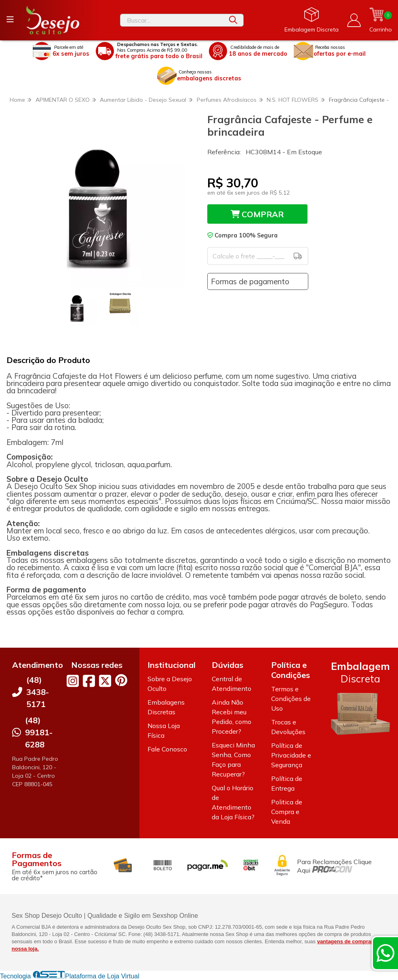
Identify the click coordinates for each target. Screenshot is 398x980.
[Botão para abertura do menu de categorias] (10, 19)
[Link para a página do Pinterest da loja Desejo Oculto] (121, 680)
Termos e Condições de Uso (291, 699)
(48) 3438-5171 (38, 692)
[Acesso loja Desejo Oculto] (354, 20)
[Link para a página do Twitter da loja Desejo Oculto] (105, 681)
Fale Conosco (167, 749)
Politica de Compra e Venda (287, 812)
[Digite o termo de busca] (172, 20)
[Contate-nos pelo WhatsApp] (385, 953)
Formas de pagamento (250, 281)
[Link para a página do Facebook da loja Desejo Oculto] (89, 681)
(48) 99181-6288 (39, 732)
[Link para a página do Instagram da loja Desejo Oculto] (73, 681)
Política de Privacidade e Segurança (291, 755)
